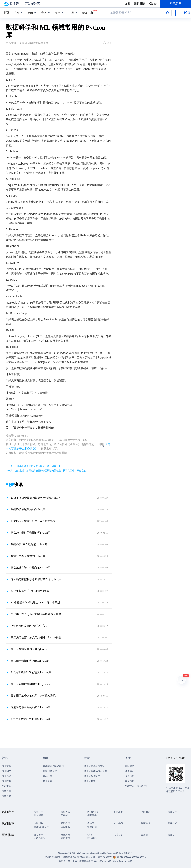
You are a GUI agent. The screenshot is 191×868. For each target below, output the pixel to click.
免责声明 (130, 771)
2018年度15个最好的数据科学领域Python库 (36, 498)
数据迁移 (92, 838)
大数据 (171, 835)
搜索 (168, 13)
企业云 (91, 823)
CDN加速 (119, 823)
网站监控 (65, 838)
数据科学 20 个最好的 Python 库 (29, 544)
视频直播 (92, 815)
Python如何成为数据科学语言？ (29, 626)
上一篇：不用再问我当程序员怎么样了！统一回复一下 (33, 466)
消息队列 (119, 812)
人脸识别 (39, 823)
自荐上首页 (49, 776)
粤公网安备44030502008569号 (132, 857)
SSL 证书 (65, 827)
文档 (128, 4)
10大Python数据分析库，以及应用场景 (33, 521)
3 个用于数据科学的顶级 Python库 (31, 719)
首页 (6, 13)
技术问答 (6, 771)
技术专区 (6, 796)
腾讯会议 (65, 823)
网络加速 (146, 812)
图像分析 (172, 823)
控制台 (153, 4)
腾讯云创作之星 (92, 776)
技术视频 (6, 781)
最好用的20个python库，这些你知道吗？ (34, 696)
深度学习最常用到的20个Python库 (31, 707)
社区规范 (130, 766)
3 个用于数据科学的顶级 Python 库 (31, 672)
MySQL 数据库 (41, 827)
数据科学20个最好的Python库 (28, 556)
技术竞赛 (48, 781)
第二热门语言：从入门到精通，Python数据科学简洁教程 (37, 637)
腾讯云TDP (90, 781)
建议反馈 (139, 4)
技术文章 (6, 766)
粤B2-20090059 (105, 857)
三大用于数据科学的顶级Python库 (31, 661)
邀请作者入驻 (50, 771)
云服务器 (65, 812)
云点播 (144, 835)
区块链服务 (93, 812)
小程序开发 (40, 838)
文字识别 (119, 835)
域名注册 (39, 812)
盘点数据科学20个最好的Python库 (31, 568)
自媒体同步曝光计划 (53, 766)
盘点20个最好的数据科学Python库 (31, 533)
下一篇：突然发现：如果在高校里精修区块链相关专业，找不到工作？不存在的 (46, 471)
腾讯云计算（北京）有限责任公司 (76, 861)
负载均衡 (65, 835)
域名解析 (39, 815)
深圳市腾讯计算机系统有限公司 (61, 857)
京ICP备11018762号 (122, 861)
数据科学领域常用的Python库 (28, 509)
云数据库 (172, 812)
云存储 (64, 815)
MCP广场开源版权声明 (137, 786)
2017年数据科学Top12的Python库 (30, 591)
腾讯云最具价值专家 (94, 766)
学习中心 (6, 786)
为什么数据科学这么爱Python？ (29, 649)
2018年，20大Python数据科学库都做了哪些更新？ (37, 614)
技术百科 (6, 791)
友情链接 (130, 781)
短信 (90, 835)
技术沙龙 (6, 776)
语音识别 (92, 827)
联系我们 (130, 776)
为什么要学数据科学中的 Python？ (31, 684)
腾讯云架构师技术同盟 (95, 771)
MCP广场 (87, 12)
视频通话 (146, 823)
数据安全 (39, 835)
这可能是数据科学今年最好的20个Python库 (36, 579)
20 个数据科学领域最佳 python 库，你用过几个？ (37, 603)
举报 (107, 43)
